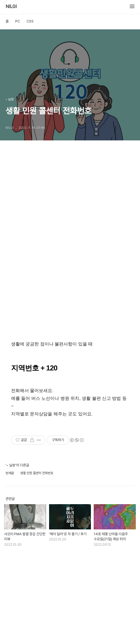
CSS (30, 21)
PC (18, 21)
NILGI (11, 7)
